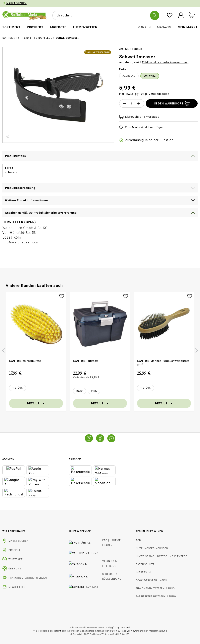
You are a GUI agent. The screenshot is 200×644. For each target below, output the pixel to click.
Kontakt (81, 572)
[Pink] (94, 391)
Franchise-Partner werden (28, 578)
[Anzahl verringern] (125, 103)
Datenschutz (145, 564)
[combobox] (105, 15)
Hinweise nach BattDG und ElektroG (162, 556)
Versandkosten (159, 94)
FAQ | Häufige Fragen (90, 540)
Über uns (15, 569)
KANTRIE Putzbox (85, 361)
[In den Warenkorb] (172, 103)
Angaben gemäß (154, 62)
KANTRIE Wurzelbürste (25, 361)
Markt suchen (19, 541)
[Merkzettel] (170, 16)
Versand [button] (75, 459)
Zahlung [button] (8, 459)
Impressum (143, 572)
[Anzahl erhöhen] (139, 103)
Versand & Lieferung (90, 556)
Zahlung (81, 548)
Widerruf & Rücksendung (93, 564)
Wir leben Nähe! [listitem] (14, 531)
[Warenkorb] (192, 16)
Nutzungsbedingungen (152, 548)
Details (36, 403)
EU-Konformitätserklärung (155, 588)
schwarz (150, 76)
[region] (58, 95)
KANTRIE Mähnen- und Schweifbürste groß (163, 363)
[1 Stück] (18, 388)
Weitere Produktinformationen (26, 200)
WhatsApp (16, 559)
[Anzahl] (132, 103)
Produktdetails (15, 156)
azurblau (131, 77)
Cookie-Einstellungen (151, 580)
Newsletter (17, 587)
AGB (138, 540)
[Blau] (80, 391)
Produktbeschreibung (20, 188)
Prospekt (15, 550)
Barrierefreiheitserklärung (156, 596)
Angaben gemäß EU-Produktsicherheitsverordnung (41, 213)
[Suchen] (154, 15)
